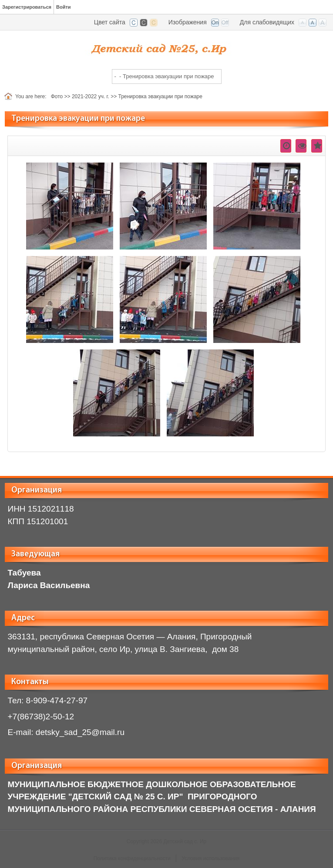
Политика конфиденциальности (132, 858)
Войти (64, 7)
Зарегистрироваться (27, 7)
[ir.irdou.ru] (167, 47)
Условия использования (210, 858)
